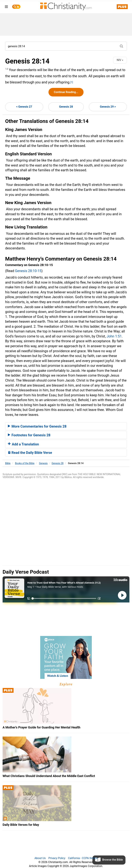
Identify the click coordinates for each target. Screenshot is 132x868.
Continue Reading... (66, 92)
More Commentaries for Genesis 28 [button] (37, 426)
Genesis (43, 463)
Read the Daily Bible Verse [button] (30, 453)
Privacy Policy (57, 858)
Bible (8, 463)
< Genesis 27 (24, 107)
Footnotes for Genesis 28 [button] (29, 435)
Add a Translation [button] (23, 444)
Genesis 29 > (108, 107)
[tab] (66, 426)
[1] (72, 82)
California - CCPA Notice (83, 858)
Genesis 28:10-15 (28, 271)
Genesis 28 (66, 107)
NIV (120, 60)
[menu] (6, 7)
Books (25, 463)
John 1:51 (114, 336)
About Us (40, 858)
